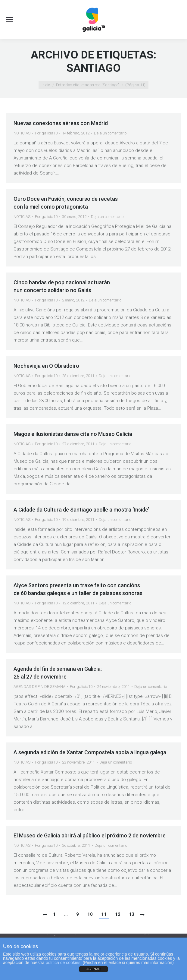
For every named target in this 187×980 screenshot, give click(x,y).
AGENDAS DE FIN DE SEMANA (39, 687)
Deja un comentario (110, 133)
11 (104, 914)
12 (118, 914)
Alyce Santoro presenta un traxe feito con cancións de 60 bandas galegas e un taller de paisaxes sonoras (78, 589)
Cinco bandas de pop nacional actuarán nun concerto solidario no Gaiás (62, 286)
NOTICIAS (22, 133)
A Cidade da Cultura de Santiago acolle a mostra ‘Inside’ (81, 510)
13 (132, 914)
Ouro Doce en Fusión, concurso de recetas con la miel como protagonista (66, 203)
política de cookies (63, 963)
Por (46, 133)
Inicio (46, 85)
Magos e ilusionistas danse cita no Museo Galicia (73, 434)
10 (90, 914)
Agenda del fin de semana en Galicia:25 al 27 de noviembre (58, 673)
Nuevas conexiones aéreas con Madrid (61, 123)
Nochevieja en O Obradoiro (46, 366)
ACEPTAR (93, 969)
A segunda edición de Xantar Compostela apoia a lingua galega (90, 752)
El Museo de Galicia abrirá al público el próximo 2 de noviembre (90, 835)
